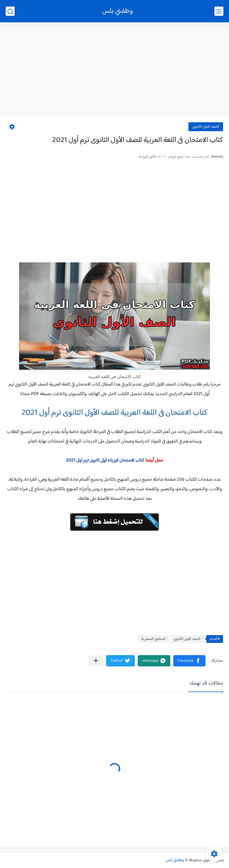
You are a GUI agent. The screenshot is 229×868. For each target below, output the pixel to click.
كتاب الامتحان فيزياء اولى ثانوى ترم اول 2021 (105, 461)
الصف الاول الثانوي (206, 127)
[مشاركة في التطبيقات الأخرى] (96, 661)
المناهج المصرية (153, 639)
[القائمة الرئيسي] (219, 11)
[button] (189, 661)
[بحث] (10, 11)
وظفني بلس (117, 11)
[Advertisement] (114, 70)
